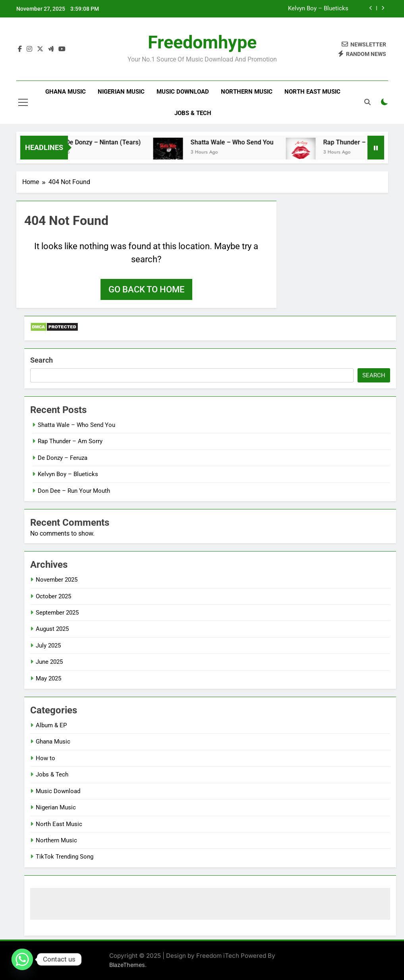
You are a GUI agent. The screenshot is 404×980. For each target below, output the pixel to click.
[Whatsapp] (22, 959)
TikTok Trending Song (65, 857)
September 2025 (57, 613)
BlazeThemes (127, 965)
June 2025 (49, 662)
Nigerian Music (121, 92)
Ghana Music (66, 92)
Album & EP (51, 725)
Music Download (183, 92)
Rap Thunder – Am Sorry (70, 441)
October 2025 (53, 596)
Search (42, 360)
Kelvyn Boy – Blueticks (318, 9)
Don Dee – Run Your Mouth (74, 491)
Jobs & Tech (193, 113)
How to (45, 758)
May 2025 (48, 678)
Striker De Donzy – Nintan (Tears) (102, 142)
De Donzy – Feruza (63, 458)
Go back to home (146, 289)
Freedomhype (202, 42)
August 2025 (52, 629)
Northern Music (247, 92)
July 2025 (48, 646)
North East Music (312, 92)
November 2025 (57, 580)
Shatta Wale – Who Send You (241, 142)
